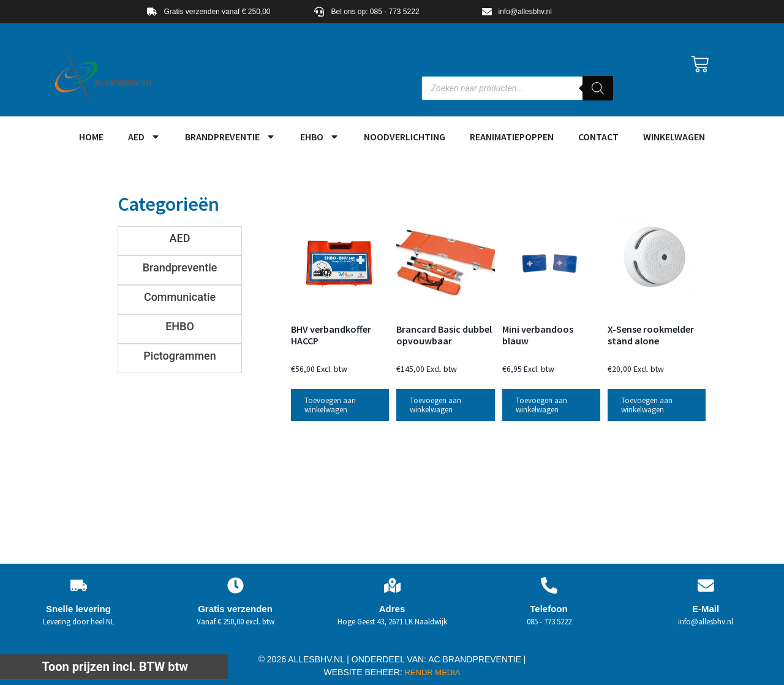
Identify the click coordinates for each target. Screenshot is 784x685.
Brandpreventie (230, 137)
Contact (598, 137)
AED (144, 137)
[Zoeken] (598, 88)
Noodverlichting (405, 137)
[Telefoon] (549, 585)
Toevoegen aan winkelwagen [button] (330, 405)
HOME (91, 137)
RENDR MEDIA (432, 672)
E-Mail (706, 609)
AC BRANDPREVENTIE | (477, 659)
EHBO (320, 137)
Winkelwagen (674, 137)
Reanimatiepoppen (512, 137)
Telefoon (548, 609)
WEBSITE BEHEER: (363, 672)
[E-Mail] (706, 585)
